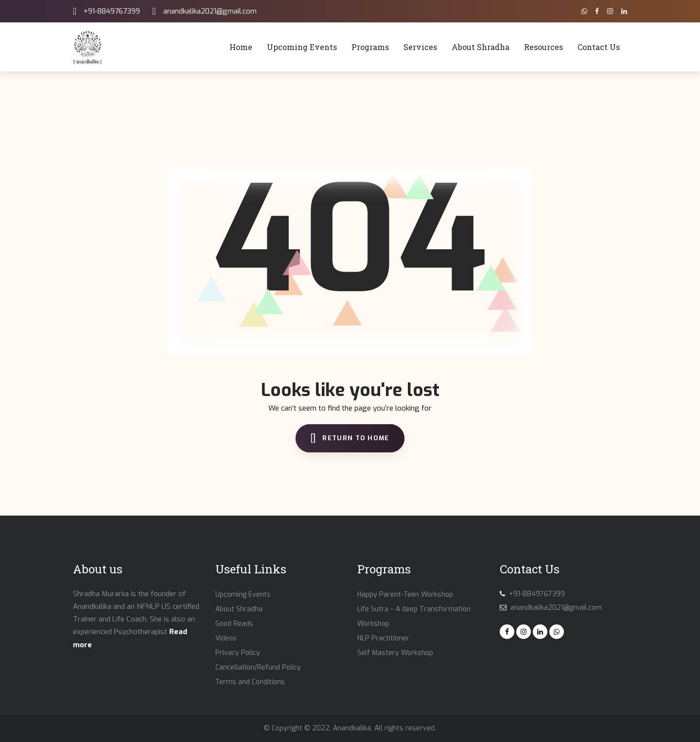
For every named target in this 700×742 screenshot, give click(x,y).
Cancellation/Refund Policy (258, 667)
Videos (226, 638)
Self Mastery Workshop (395, 653)
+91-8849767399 (112, 11)
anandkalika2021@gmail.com (210, 11)
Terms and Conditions (250, 682)
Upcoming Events (243, 595)
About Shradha (239, 609)
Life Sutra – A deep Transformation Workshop (414, 616)
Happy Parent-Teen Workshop (405, 595)
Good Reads (234, 624)
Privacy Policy (238, 653)
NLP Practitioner (383, 638)
